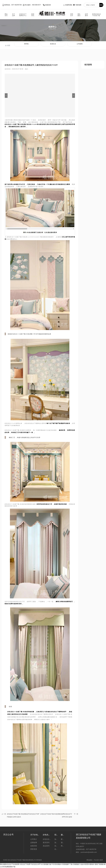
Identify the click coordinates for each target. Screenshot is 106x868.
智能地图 (78, 5)
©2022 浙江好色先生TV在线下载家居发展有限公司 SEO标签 (23, 860)
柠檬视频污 (76, 864)
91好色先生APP (36, 864)
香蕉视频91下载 (67, 864)
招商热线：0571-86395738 (13, 5)
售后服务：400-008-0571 (33, 5)
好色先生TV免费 (25, 864)
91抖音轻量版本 (57, 864)
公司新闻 (80, 44)
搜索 (101, 5)
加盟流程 (48, 5)
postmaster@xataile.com (89, 852)
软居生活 (53, 44)
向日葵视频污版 (46, 864)
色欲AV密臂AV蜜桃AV (87, 864)
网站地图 (3, 864)
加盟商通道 (69, 5)
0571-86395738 (91, 849)
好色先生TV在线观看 (12, 864)
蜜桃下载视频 (99, 864)
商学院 (26, 44)
